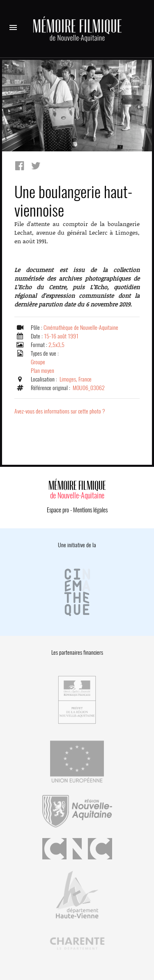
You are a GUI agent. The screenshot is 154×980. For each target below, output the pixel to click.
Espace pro (58, 510)
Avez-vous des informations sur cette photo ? (60, 411)
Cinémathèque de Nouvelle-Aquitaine (81, 328)
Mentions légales (90, 510)
